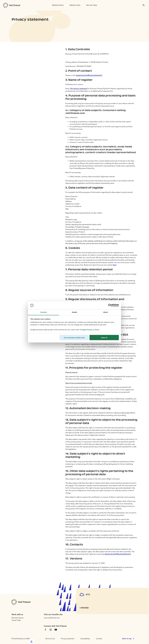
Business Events (17, 618)
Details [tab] (74, 312)
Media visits (75, 5)
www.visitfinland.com (52, 618)
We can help (92, 5)
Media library (58, 5)
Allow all (104, 337)
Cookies (99, 639)
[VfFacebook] (45, 629)
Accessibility (85, 639)
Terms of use (50, 639)
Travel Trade (16, 620)
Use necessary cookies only (74, 337)
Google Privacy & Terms (90, 330)
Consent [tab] (44, 312)
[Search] (144, 5)
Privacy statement (68, 639)
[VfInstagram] (51, 629)
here (115, 265)
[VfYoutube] (56, 629)
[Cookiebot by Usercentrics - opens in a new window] (110, 305)
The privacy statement (79, 89)
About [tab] (106, 312)
